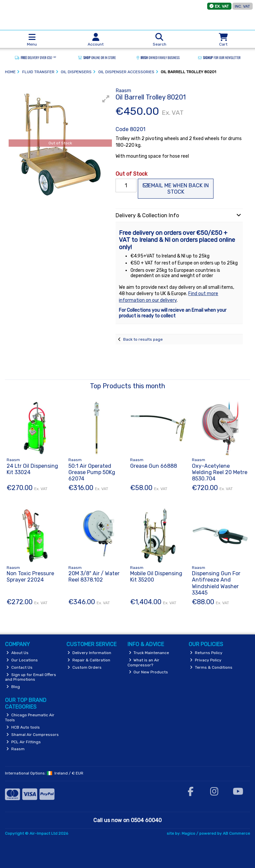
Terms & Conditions (211, 667)
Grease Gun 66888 (154, 466)
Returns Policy (206, 653)
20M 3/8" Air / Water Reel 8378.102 (94, 577)
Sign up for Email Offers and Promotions (31, 677)
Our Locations (22, 660)
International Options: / (44, 773)
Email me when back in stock (176, 189)
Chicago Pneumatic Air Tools (30, 717)
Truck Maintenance (149, 653)
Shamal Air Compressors (33, 735)
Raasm (15, 749)
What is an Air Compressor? (144, 662)
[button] (106, 99)
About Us (17, 653)
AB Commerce (236, 833)
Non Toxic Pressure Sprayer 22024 (30, 577)
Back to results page (143, 339)
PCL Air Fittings (24, 742)
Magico (188, 833)
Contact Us (19, 667)
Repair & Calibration (89, 660)
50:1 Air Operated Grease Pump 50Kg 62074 (92, 472)
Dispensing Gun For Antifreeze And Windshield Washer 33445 (216, 583)
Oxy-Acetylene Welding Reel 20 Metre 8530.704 (220, 472)
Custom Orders (85, 667)
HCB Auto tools (23, 727)
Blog (13, 687)
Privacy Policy (206, 660)
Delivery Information (89, 653)
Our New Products (149, 672)
